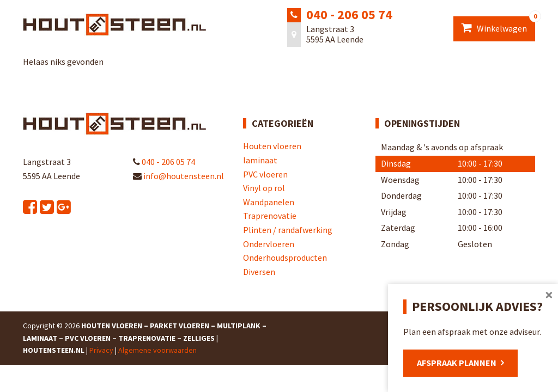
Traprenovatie (270, 216)
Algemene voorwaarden (157, 350)
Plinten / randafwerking (288, 230)
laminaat (260, 160)
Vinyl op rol (264, 188)
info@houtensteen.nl (178, 176)
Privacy (101, 350)
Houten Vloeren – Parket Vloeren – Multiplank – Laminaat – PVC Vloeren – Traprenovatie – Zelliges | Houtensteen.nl (145, 338)
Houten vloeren (272, 146)
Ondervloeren (269, 244)
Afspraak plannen (457, 363)
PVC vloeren (265, 174)
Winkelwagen (498, 25)
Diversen (259, 272)
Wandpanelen (269, 202)
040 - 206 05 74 (349, 14)
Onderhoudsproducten (285, 258)
